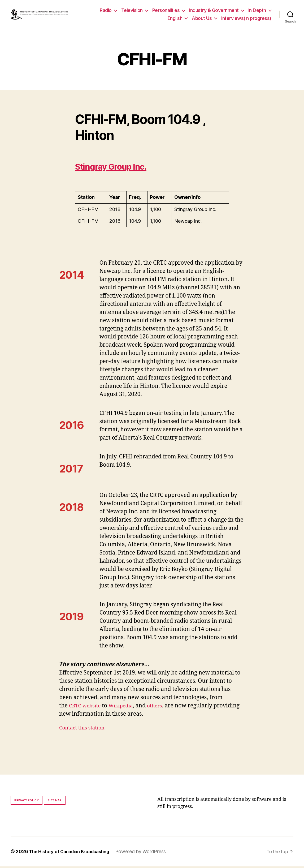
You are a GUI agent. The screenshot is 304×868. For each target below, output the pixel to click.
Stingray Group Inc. (121, 168)
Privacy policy (27, 802)
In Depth (257, 11)
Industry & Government (214, 11)
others (162, 707)
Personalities (166, 11)
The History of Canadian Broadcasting (73, 853)
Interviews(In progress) (246, 19)
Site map (55, 802)
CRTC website (87, 707)
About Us (202, 19)
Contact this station (84, 729)
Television (132, 11)
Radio (106, 11)
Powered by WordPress (148, 853)
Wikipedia (126, 707)
